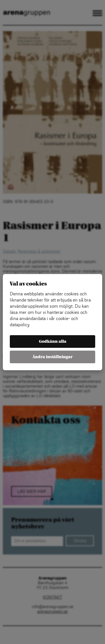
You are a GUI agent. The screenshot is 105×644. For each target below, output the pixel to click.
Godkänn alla (53, 341)
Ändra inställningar (53, 357)
